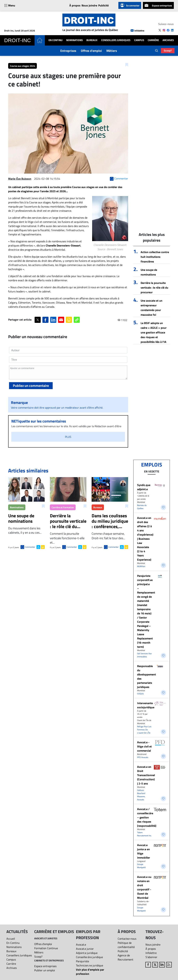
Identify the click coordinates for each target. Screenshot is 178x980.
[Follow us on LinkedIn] (172, 30)
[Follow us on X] (160, 30)
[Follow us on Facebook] (168, 30)
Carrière (153, 40)
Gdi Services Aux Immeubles (144, 655)
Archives (168, 40)
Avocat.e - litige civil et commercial (144, 746)
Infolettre (137, 31)
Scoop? (168, 51)
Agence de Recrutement (126, 957)
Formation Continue (46, 948)
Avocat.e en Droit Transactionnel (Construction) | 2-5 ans (146, 775)
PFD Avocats (143, 757)
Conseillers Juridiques (116, 40)
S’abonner (151, 957)
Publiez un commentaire (31, 386)
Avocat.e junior (85, 949)
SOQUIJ (140, 694)
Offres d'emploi (91, 51)
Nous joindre (89, 5)
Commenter (30, 547)
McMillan (141, 566)
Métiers (112, 51)
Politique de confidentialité (126, 945)
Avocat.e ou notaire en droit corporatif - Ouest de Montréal (144, 887)
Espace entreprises (158, 5)
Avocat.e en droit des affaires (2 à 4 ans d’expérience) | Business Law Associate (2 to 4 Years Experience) (145, 539)
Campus (139, 40)
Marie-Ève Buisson (20, 179)
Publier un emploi (45, 970)
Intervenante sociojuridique (146, 705)
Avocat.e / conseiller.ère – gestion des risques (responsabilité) (147, 817)
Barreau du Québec (142, 507)
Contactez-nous (127, 939)
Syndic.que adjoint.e (144, 487)
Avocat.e (81, 945)
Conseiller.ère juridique (89, 957)
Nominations (74, 40)
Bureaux (92, 40)
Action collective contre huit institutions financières (155, 257)
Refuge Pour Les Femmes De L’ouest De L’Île (144, 730)
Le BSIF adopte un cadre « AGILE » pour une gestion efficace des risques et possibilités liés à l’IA (154, 332)
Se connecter (130, 5)
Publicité (103, 5)
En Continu (56, 40)
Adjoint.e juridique (87, 953)
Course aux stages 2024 (23, 66)
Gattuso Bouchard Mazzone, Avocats (141, 795)
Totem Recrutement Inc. (144, 834)
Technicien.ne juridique (90, 965)
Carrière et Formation (63, 507)
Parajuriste (82, 961)
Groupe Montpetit (141, 866)
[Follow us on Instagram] (164, 30)
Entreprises (68, 51)
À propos (75, 5)
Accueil (11, 939)
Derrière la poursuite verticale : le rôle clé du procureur (154, 288)
